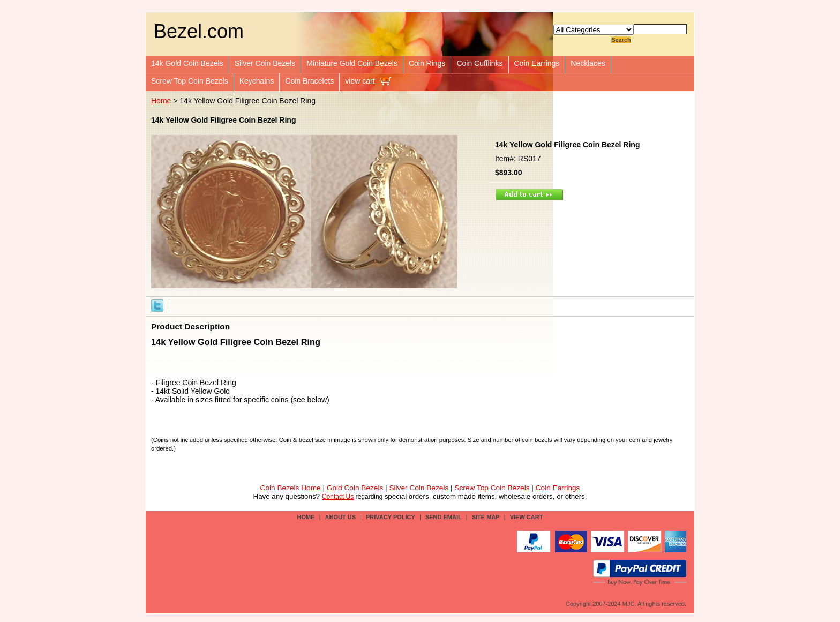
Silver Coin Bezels (265, 63)
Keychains (257, 81)
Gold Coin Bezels (355, 488)
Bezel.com (199, 31)
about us (340, 517)
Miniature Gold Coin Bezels (352, 63)
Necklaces (588, 63)
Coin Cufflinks (479, 63)
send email (444, 517)
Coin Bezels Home (291, 488)
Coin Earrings (537, 63)
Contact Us (338, 497)
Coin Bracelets (309, 81)
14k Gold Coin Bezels (187, 63)
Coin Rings (427, 63)
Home (161, 101)
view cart (360, 81)
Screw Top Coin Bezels (190, 81)
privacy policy (391, 517)
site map (486, 517)
